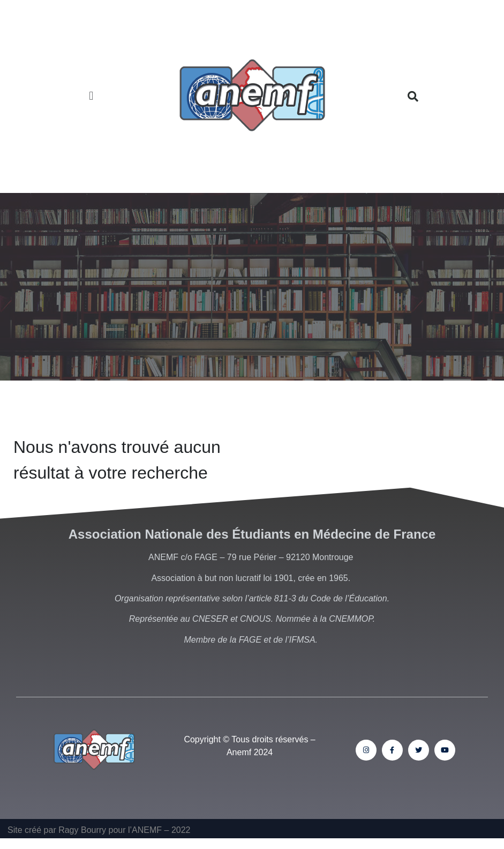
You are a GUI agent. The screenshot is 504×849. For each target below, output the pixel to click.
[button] (91, 97)
